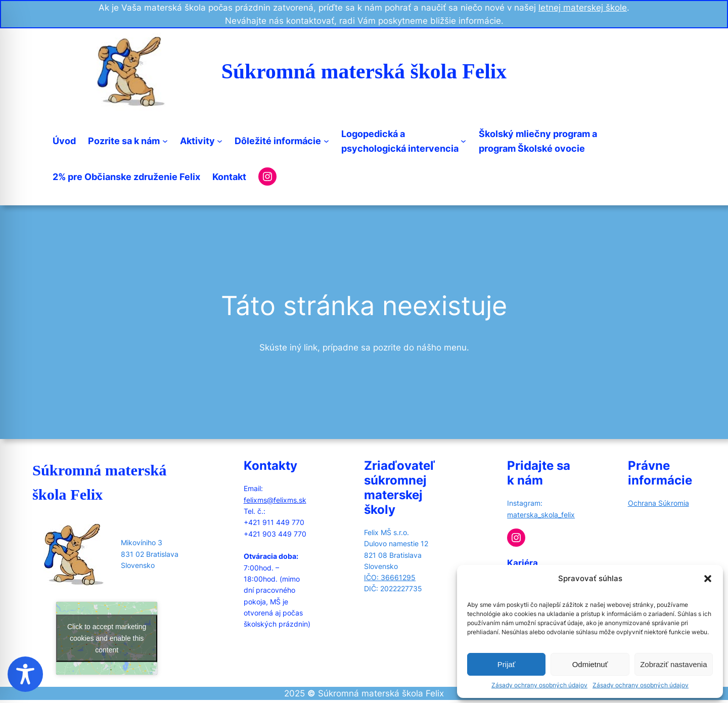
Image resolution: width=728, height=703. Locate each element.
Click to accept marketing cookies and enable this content (107, 638)
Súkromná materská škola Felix (364, 71)
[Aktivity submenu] (220, 141)
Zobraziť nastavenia (673, 664)
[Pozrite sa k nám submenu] (165, 141)
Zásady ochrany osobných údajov (539, 685)
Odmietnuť (590, 664)
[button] (708, 579)
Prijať (507, 664)
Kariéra (522, 563)
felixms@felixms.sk (275, 500)
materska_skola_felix (541, 515)
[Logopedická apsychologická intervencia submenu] (463, 141)
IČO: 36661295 (390, 577)
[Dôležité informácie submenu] (326, 141)
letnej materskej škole (583, 8)
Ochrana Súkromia (658, 503)
